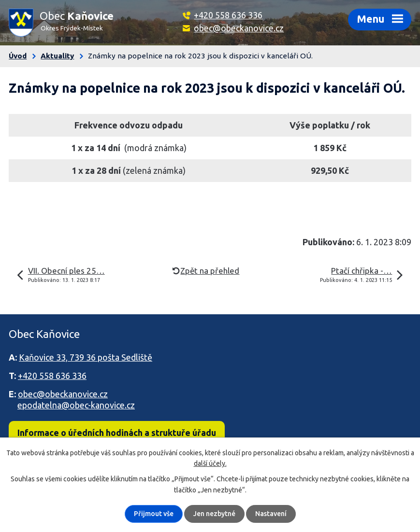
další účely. (210, 463)
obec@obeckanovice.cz (239, 28)
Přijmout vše (154, 514)
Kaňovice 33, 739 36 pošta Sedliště (86, 357)
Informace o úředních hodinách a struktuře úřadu (117, 433)
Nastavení (271, 514)
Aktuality (57, 56)
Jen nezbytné (214, 514)
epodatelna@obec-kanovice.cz (76, 405)
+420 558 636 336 (228, 15)
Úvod (18, 56)
